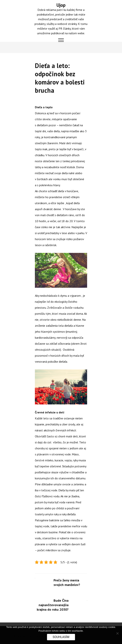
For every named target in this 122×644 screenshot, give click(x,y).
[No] (117, 633)
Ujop (61, 5)
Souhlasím (61, 637)
